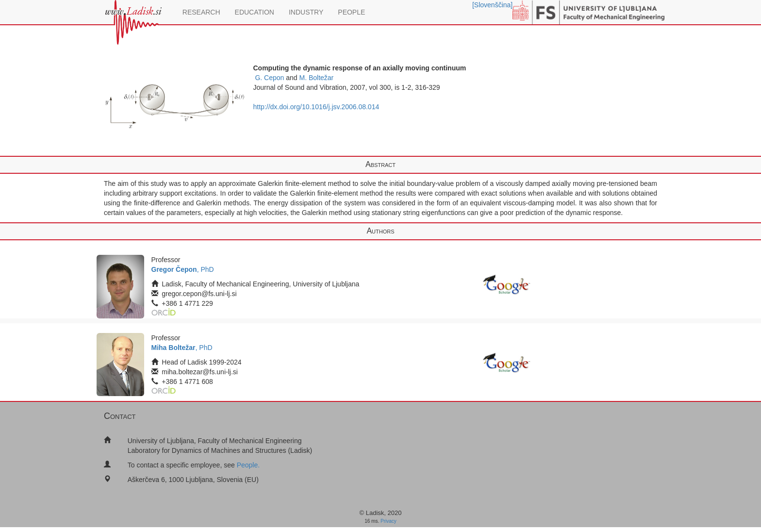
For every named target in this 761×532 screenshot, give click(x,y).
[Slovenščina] (492, 5)
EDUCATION (255, 12)
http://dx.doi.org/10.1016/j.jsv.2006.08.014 (316, 107)
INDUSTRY (306, 12)
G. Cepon (269, 78)
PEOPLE (351, 12)
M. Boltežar (316, 78)
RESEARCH (201, 12)
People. (248, 465)
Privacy (389, 521)
